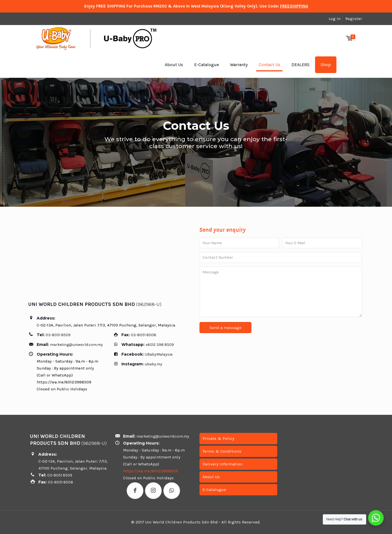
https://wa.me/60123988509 (150, 471)
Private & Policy (218, 438)
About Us (211, 477)
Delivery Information (223, 464)
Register (354, 19)
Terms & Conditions (222, 451)
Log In (335, 19)
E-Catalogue (214, 490)
